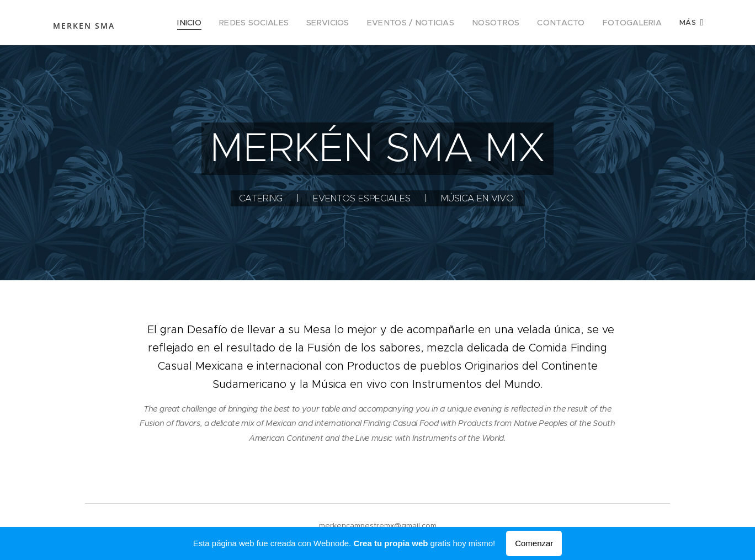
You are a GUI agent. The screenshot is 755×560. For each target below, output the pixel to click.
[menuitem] (224, 23)
